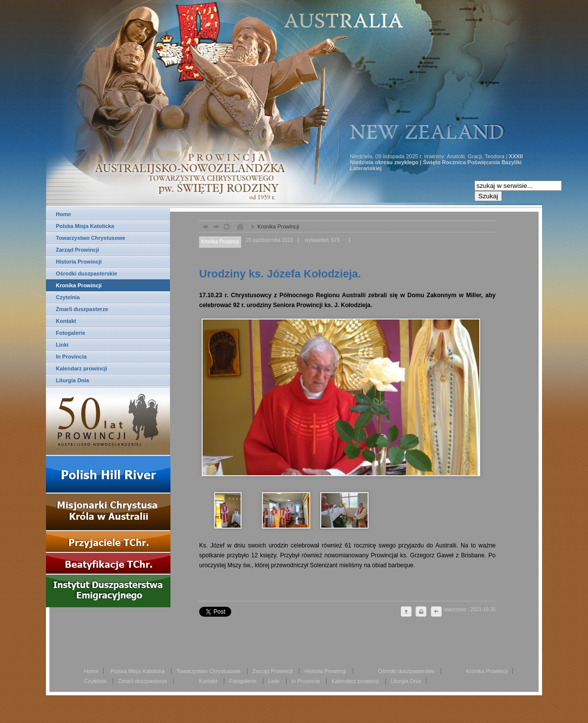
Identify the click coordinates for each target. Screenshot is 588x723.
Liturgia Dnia (72, 380)
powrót (204, 228)
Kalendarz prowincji (82, 368)
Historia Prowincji (79, 262)
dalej (215, 228)
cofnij (436, 612)
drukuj (421, 612)
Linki (62, 345)
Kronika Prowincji (79, 285)
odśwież (226, 228)
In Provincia (71, 357)
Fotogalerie (70, 333)
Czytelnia (68, 297)
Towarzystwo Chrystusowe (90, 238)
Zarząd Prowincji (77, 250)
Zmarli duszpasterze (82, 309)
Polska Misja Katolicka (85, 226)
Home (63, 214)
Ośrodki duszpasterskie (86, 273)
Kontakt (66, 321)
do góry (406, 612)
